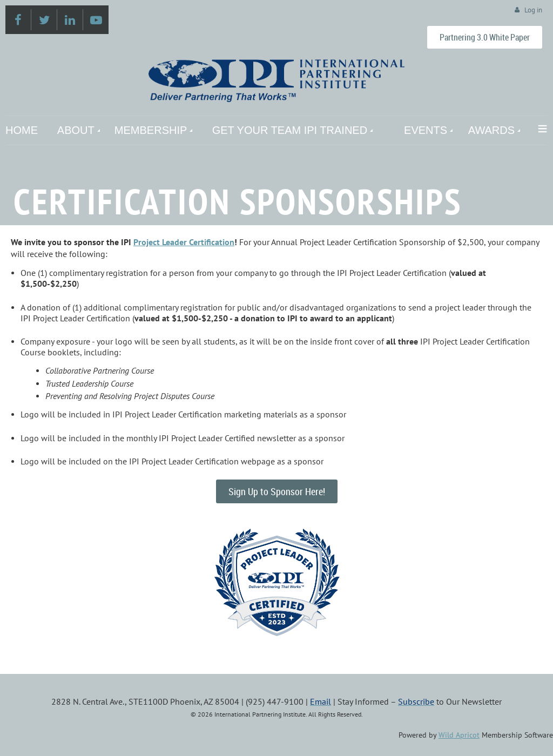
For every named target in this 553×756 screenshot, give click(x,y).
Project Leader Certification (184, 242)
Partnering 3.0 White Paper (485, 37)
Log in (533, 10)
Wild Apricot (459, 735)
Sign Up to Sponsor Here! (277, 491)
